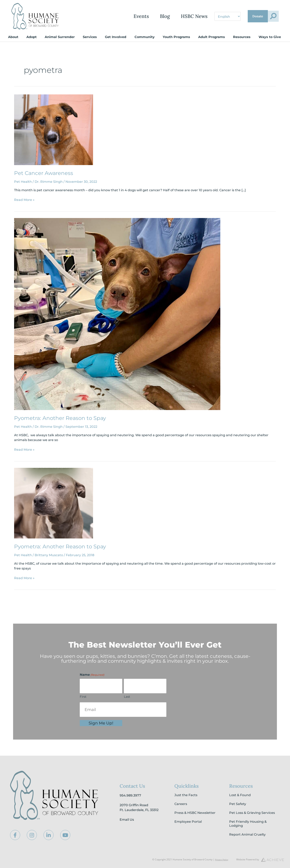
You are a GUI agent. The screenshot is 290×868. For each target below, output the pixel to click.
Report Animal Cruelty (247, 834)
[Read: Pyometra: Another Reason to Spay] (117, 314)
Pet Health (23, 182)
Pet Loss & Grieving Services (252, 813)
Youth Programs (176, 37)
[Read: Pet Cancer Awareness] (54, 130)
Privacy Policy (221, 859)
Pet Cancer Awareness (44, 173)
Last (127, 697)
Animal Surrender (60, 37)
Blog (143, 16)
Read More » (24, 200)
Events (120, 16)
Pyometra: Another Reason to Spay (60, 418)
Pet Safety (238, 804)
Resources (242, 37)
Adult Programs (212, 37)
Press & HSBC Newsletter (195, 813)
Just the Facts (186, 795)
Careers (181, 804)
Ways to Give (270, 37)
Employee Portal (188, 822)
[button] (270, 16)
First (83, 697)
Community (145, 37)
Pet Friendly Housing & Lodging (248, 824)
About (13, 37)
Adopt (32, 37)
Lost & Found (240, 795)
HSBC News (173, 16)
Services (90, 37)
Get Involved (116, 37)
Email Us (127, 820)
